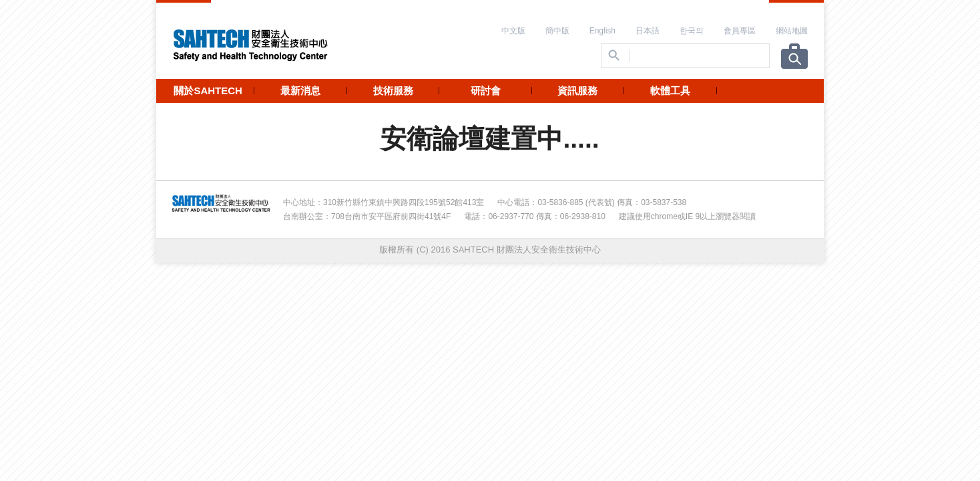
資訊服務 (577, 91)
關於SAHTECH (208, 91)
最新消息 (300, 91)
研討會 (486, 91)
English (602, 31)
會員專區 (740, 31)
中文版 (513, 31)
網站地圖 (792, 31)
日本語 (648, 31)
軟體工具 (670, 91)
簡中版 (557, 31)
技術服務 (393, 91)
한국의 (692, 31)
